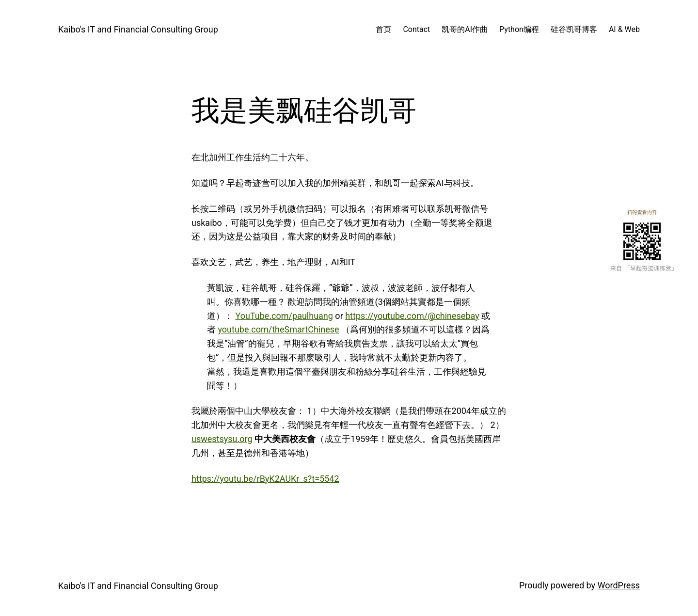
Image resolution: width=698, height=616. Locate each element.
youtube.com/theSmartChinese (278, 329)
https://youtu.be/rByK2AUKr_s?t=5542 (265, 479)
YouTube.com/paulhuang (284, 316)
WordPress (619, 585)
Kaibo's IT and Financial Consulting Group (138, 29)
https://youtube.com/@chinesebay (412, 316)
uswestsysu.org (222, 439)
